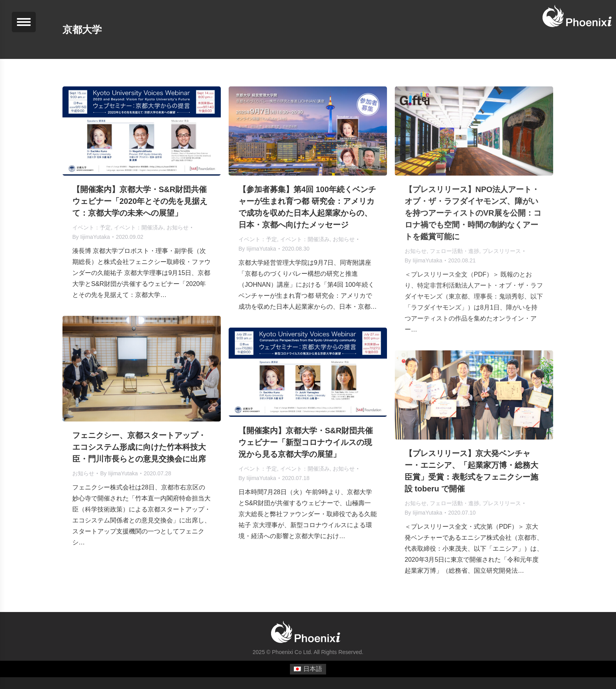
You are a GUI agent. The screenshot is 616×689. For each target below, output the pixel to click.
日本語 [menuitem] (313, 669)
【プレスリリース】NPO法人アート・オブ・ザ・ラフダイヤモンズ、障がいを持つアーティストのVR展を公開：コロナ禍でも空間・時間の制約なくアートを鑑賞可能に (473, 213)
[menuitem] (308, 669)
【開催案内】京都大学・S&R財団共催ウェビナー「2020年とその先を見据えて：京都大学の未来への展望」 (140, 201)
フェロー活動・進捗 (455, 251)
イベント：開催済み (139, 227)
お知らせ (178, 227)
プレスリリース (502, 251)
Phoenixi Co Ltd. (292, 652)
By (91, 237)
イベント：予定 (92, 227)
